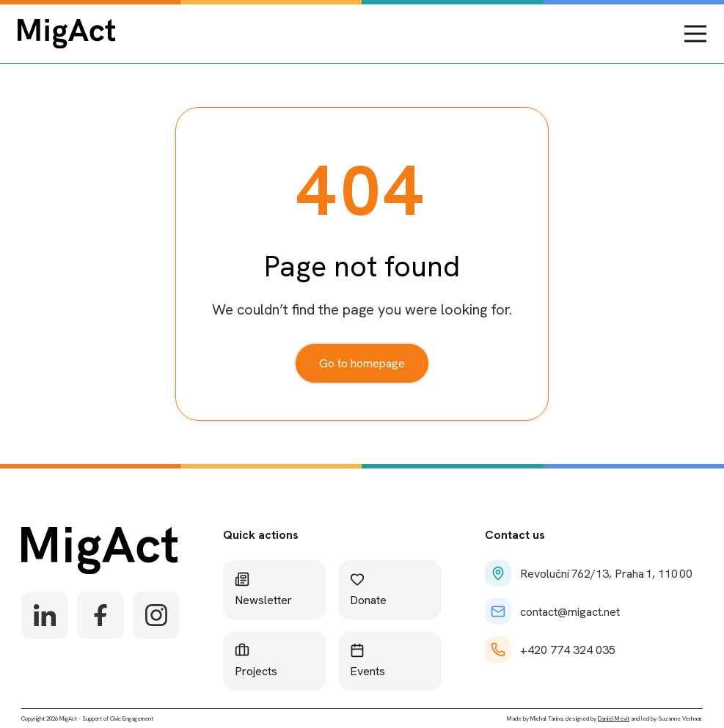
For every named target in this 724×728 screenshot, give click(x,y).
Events (368, 661)
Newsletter (263, 590)
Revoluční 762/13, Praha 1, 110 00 (589, 573)
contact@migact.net (552, 611)
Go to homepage (362, 363)
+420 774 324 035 (550, 650)
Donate (368, 590)
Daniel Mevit (614, 718)
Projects (256, 661)
